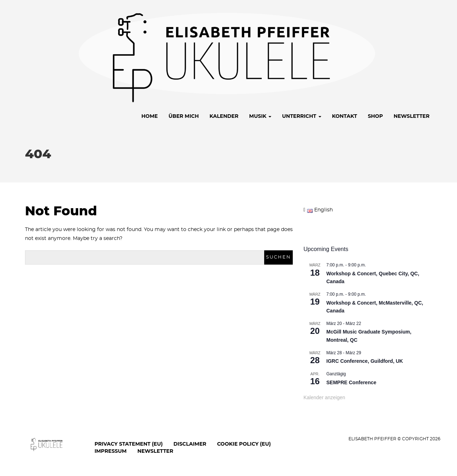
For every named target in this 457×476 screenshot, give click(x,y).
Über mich (184, 116)
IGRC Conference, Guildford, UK (365, 361)
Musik (260, 116)
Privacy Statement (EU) (129, 444)
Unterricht (302, 116)
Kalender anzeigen (324, 397)
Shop (375, 116)
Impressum (111, 451)
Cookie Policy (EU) (244, 444)
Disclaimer (190, 444)
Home (150, 116)
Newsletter (411, 116)
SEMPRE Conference (351, 382)
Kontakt (345, 116)
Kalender (224, 116)
